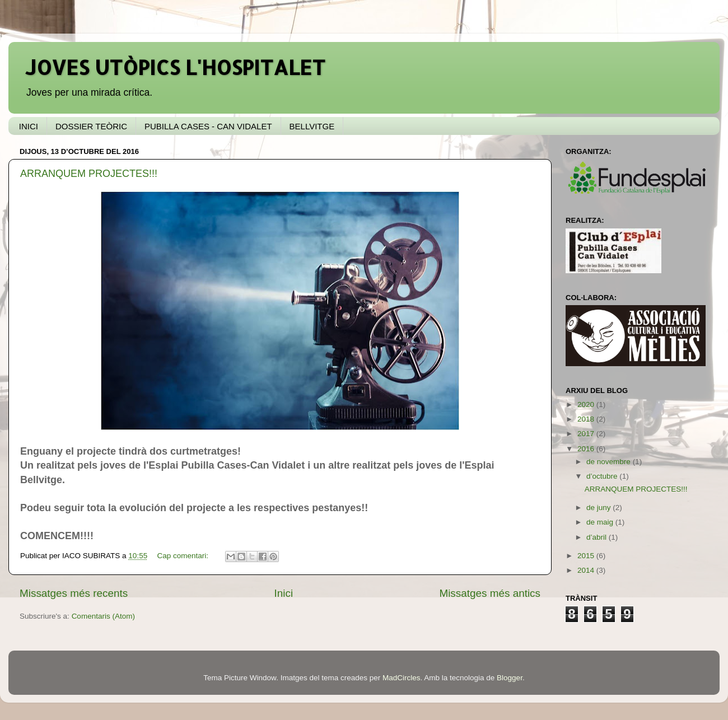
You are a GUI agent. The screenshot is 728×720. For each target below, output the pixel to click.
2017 (587, 434)
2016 (587, 449)
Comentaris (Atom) (103, 616)
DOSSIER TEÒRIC (91, 126)
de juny (599, 508)
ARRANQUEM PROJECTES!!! (89, 174)
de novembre (610, 462)
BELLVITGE (312, 126)
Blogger (510, 678)
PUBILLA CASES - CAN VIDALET (208, 126)
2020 (587, 405)
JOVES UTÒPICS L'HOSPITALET (175, 67)
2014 (587, 570)
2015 (587, 556)
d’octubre (603, 476)
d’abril (598, 537)
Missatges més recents (74, 593)
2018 (587, 419)
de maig (601, 522)
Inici (284, 593)
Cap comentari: (183, 556)
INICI (29, 126)
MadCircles (402, 678)
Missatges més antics (490, 593)
